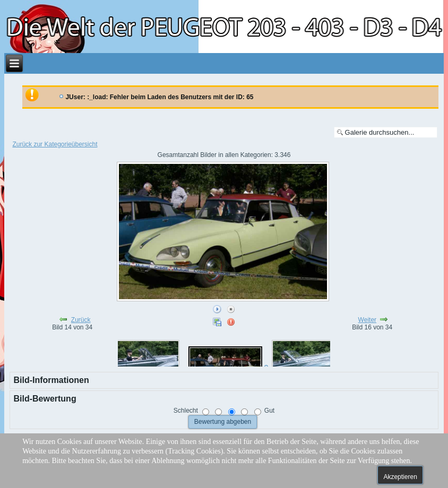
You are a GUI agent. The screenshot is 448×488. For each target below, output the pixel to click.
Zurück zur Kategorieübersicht (55, 144)
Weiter (367, 320)
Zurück (81, 320)
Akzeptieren (400, 477)
